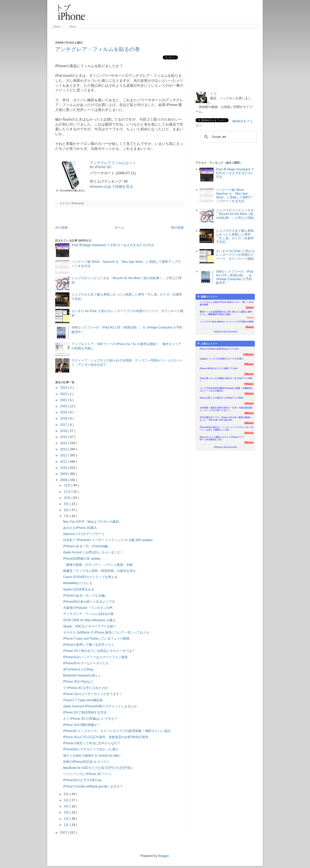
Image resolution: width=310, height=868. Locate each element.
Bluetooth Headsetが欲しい (82, 675)
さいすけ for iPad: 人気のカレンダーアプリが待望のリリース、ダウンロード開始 (235, 255)
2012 (64, 455)
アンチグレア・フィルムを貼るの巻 (98, 49)
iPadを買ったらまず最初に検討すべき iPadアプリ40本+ (226, 380)
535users (249, 423)
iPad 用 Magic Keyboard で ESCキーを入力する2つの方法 (113, 245)
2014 (64, 443)
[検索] (228, 137)
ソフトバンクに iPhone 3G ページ (87, 774)
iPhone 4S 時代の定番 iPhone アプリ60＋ (220, 349)
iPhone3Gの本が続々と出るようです (89, 602)
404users (249, 442)
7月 (67, 516)
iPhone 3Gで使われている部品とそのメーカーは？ (99, 651)
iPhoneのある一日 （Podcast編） (87, 546)
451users (249, 433)
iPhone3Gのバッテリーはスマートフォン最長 (95, 657)
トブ (213, 94)
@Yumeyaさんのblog (78, 669)
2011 (64, 462)
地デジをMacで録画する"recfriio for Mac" (92, 756)
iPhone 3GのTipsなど (78, 682)
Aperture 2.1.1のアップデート (84, 534)
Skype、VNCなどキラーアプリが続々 (90, 626)
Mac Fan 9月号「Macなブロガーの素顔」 (93, 522)
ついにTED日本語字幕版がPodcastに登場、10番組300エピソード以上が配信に (226, 389)
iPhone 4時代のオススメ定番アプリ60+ (219, 368)
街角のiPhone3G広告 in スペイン (86, 762)
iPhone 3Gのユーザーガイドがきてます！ (93, 694)
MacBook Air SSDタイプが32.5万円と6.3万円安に (98, 768)
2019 (64, 412)
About (72, 27)
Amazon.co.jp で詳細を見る (111, 187)
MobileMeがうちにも (78, 583)
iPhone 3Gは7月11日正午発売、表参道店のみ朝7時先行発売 (106, 737)
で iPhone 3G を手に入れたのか (86, 688)
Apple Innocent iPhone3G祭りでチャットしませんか (100, 706)
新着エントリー (207, 297)
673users (249, 403)
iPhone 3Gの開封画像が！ (82, 725)
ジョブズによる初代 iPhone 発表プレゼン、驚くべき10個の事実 (227, 303)
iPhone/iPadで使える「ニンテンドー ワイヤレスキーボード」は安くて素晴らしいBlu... (226, 428)
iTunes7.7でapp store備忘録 (83, 700)
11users (250, 307)
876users (249, 384)
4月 (67, 806)
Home (57, 27)
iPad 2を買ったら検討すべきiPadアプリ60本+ (222, 398)
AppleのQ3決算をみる (79, 589)
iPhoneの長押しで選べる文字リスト (89, 645)
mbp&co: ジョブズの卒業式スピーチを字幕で (222, 359)
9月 (67, 504)
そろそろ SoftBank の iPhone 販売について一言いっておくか (106, 632)
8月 (67, 510)
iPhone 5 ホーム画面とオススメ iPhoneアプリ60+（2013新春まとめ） (222, 438)
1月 (67, 825)
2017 (64, 425)
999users (249, 364)
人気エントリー (207, 344)
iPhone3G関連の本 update (82, 559)
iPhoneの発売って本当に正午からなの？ (92, 743)
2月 (67, 819)
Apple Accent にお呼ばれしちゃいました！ (93, 552)
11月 (68, 492)
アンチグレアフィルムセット (113, 163)
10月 (68, 498)
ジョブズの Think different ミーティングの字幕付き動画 (227, 322)
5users (250, 317)
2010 (64, 468)
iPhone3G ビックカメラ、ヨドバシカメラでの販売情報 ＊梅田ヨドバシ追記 (117, 731)
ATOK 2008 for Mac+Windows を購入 (89, 620)
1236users (248, 354)
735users (249, 393)
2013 (64, 449)
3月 (67, 812)
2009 (64, 474)
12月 (68, 485)
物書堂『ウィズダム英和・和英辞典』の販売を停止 (99, 571)
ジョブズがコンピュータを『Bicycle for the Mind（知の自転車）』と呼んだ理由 (235, 214)
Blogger (163, 856)
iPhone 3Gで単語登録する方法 (85, 712)
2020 (64, 406)
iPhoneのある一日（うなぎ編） (85, 595)
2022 (64, 394)
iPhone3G (78, 203)
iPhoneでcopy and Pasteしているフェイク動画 (96, 639)
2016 (64, 431)
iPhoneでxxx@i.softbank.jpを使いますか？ (93, 786)
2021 (64, 400)
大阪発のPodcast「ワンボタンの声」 (89, 608)
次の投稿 (61, 228)
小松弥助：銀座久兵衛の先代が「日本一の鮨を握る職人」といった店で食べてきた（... (226, 409)
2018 (64, 418)
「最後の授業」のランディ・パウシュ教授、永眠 (98, 565)
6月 (67, 794)
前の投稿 (177, 228)
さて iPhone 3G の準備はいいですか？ (90, 719)
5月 (67, 800)
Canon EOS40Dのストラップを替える (90, 577)
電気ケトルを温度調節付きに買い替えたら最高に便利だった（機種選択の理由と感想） (226, 313)
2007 (64, 833)
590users (249, 413)
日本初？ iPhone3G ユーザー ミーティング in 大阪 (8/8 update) (108, 540)
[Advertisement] (173, 14)
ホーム (119, 228)
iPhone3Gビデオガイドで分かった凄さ (91, 749)
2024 (64, 388)
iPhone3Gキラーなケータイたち (86, 663)
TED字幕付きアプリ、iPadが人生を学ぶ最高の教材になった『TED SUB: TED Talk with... (226, 419)
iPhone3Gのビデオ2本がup (82, 780)
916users (249, 374)
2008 (64, 480)
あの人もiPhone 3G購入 (80, 528)
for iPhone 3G (101, 167)
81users (250, 327)
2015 (64, 437)
